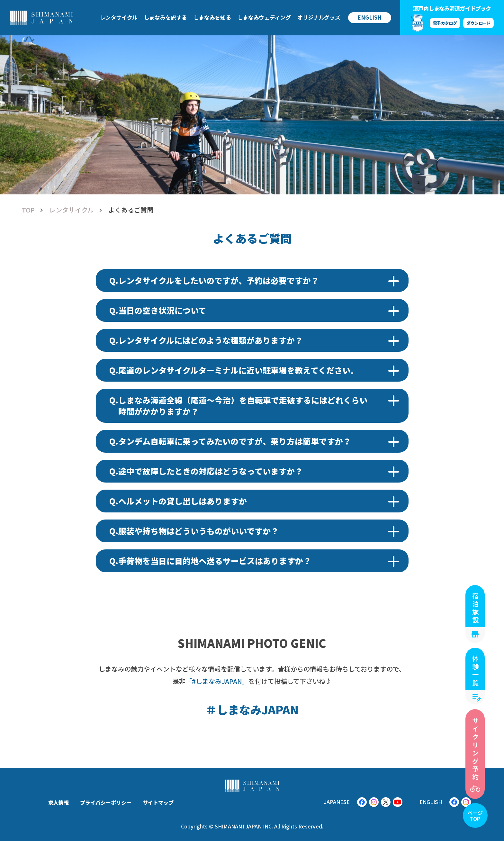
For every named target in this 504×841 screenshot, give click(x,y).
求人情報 (59, 802)
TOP (28, 210)
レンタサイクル (72, 210)
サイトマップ (158, 802)
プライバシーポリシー (106, 802)
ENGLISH (369, 17)
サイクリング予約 (475, 749)
